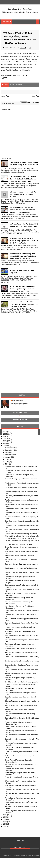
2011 (5, 824)
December (9, 448)
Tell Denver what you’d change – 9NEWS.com (21, 538)
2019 (5, 439)
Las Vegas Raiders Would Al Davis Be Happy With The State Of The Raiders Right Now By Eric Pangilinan (23, 179)
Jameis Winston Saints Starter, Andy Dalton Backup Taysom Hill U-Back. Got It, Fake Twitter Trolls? (24, 241)
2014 (5, 817)
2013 (5, 820)
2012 (5, 822)
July (7, 459)
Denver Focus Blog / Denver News (20, 9)
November (9, 450)
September (9, 455)
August (8, 457)
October (8, 453)
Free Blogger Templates (30, 856)
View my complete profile (19, 404)
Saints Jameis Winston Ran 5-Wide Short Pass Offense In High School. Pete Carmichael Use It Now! (24, 304)
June (7, 462)
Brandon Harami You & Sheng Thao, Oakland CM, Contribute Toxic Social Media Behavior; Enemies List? (23, 256)
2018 (5, 441)
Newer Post (5, 96)
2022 (5, 432)
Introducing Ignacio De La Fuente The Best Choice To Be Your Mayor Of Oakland (23, 194)
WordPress (19, 85)
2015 (5, 815)
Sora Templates (15, 856)
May (7, 464)
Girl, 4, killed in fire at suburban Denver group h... (21, 682)
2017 (5, 443)
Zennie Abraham (18, 401)
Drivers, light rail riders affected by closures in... (21, 534)
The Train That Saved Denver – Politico (18, 545)
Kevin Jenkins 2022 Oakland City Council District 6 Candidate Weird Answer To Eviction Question (22, 210)
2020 (5, 436)
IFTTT (5, 78)
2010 (5, 826)
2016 (5, 446)
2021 (5, 434)
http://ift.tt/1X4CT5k (20, 76)
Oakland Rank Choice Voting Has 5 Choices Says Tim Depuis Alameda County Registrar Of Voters (22, 289)
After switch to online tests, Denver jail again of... (22, 536)
